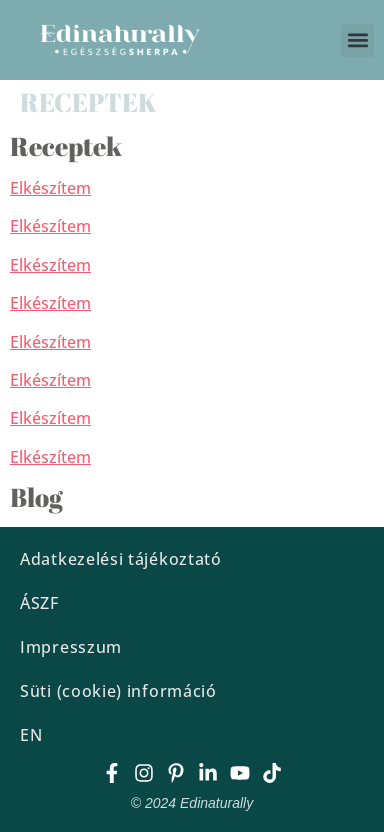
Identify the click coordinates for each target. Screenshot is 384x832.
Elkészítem (50, 188)
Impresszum (71, 647)
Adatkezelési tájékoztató (121, 559)
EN (31, 735)
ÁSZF (39, 603)
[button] (357, 40)
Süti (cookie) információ (118, 691)
